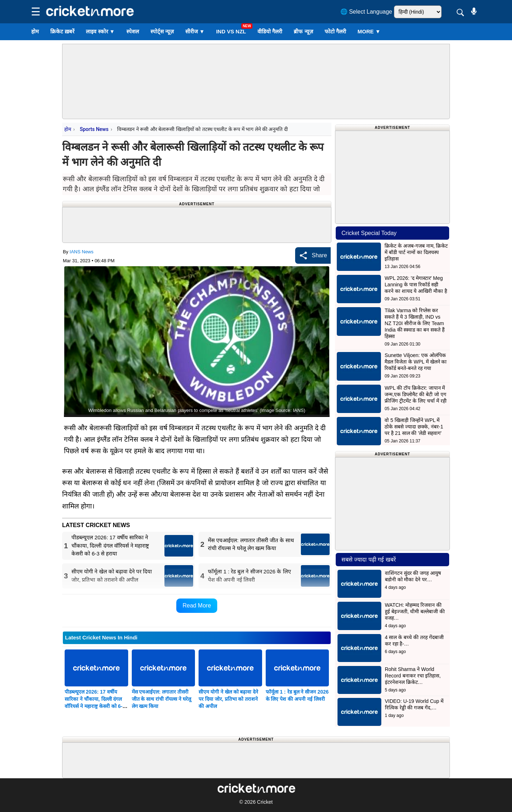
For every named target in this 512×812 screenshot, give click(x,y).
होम (35, 31)
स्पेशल (133, 31)
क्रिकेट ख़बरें (62, 31)
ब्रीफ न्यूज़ (303, 31)
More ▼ (369, 31)
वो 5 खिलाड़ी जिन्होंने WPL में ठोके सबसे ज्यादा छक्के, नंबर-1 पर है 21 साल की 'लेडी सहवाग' (414, 427)
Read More (197, 606)
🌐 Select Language (366, 12)
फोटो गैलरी (335, 31)
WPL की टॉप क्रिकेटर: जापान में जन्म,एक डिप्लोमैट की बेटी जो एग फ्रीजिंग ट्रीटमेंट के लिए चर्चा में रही (415, 394)
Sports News (94, 129)
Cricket (265, 802)
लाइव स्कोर (100, 31)
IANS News (82, 252)
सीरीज (195, 31)
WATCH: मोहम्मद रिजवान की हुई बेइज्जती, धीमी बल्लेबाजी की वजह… (415, 611)
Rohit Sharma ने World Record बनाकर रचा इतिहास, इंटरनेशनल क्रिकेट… (413, 676)
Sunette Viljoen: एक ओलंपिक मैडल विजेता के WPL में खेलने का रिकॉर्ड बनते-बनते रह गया (416, 362)
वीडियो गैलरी (270, 31)
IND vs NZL (231, 31)
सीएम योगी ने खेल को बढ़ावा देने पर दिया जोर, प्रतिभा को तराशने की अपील (228, 699)
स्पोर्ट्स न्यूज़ (162, 31)
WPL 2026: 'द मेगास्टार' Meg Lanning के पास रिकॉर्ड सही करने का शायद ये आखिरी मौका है (416, 285)
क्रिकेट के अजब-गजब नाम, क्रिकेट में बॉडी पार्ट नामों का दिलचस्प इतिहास (416, 252)
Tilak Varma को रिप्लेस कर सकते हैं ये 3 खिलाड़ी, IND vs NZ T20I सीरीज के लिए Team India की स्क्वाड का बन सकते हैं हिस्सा (415, 323)
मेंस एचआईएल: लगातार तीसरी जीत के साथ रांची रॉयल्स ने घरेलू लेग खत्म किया (161, 699)
